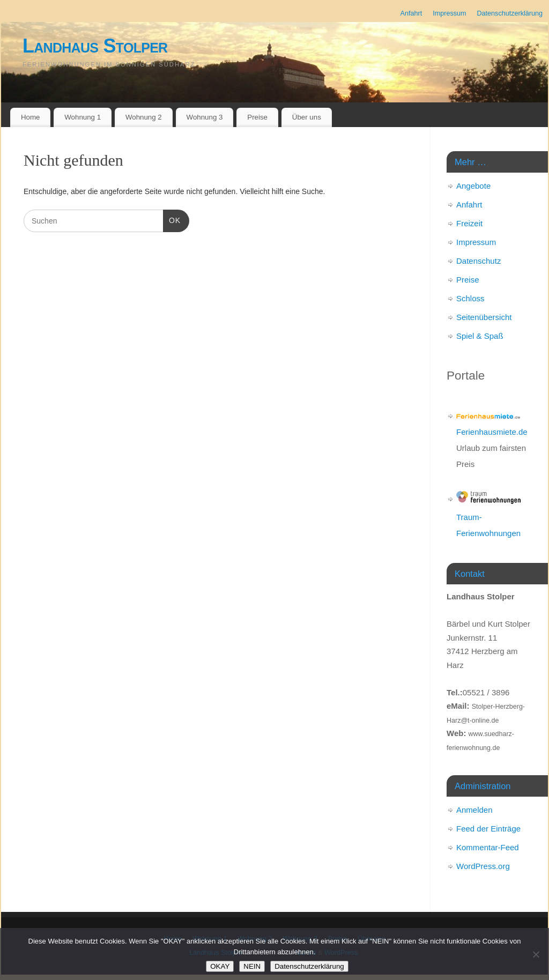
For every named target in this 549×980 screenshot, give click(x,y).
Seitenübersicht (484, 317)
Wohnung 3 (205, 117)
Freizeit (469, 223)
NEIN (252, 966)
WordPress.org (483, 866)
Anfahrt (411, 13)
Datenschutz (478, 261)
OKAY (220, 966)
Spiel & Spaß (480, 336)
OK (172, 219)
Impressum (449, 13)
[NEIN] (536, 954)
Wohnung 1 (83, 117)
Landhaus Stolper (95, 46)
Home (30, 117)
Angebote (473, 186)
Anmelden (474, 810)
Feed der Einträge (488, 829)
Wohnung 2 (144, 117)
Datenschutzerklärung (510, 13)
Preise (257, 117)
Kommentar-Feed (488, 847)
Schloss (470, 298)
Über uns (307, 117)
